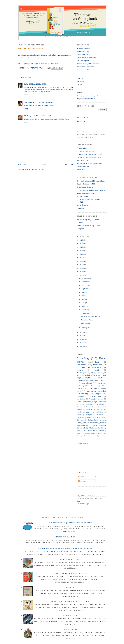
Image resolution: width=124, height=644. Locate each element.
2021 (82, 251)
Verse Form (96, 396)
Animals (99, 367)
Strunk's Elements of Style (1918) (89, 226)
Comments (83, 481)
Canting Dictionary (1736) (86, 184)
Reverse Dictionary (84, 196)
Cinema (80, 402)
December (85, 278)
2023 (82, 247)
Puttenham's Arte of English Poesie (89, 157)
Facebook (80, 78)
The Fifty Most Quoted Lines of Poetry (70, 523)
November (85, 282)
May (83, 303)
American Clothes (70, 559)
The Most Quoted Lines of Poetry (70, 573)
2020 (82, 254)
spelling (79, 410)
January (85, 328)
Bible (82, 378)
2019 (82, 258)
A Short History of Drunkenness (88, 64)
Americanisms (89, 404)
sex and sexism (84, 375)
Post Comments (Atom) (36, 169)
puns (105, 417)
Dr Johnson (100, 404)
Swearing (85, 394)
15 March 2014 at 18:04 (42, 116)
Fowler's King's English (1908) (88, 219)
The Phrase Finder (83, 166)
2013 (82, 332)
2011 (82, 339)
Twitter (79, 84)
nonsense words (84, 425)
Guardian (80, 222)
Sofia (26, 84)
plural (102, 407)
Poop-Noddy (70, 587)
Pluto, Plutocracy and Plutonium (70, 601)
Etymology (83, 358)
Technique (81, 372)
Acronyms (89, 410)
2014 (82, 275)
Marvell (82, 428)
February (85, 313)
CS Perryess (29, 116)
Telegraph (80, 229)
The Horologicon (83, 61)
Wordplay (103, 423)
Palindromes (93, 428)
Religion (93, 381)
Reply (26, 95)
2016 (82, 268)
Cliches (79, 417)
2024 (82, 244)
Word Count (81, 169)
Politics (104, 378)
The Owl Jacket (70, 629)
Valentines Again (87, 320)
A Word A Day (82, 148)
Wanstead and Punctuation (90, 316)
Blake (78, 433)
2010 (82, 343)
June (83, 299)
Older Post (69, 164)
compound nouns (84, 436)
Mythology (81, 386)
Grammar (80, 407)
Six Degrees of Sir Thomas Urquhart (90, 163)
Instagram (80, 81)
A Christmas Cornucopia (86, 67)
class (105, 433)
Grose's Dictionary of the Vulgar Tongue (91, 190)
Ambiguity (98, 394)
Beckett (82, 420)
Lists (85, 423)
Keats (97, 410)
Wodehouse (99, 412)
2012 (82, 336)
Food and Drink (84, 367)
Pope (95, 402)
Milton (83, 388)
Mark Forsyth (82, 121)
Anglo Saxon (91, 391)
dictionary (93, 386)
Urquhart (97, 417)
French (91, 399)
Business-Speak (93, 420)
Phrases (80, 370)
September (86, 289)
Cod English (70, 615)
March (84, 310)
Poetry (98, 362)
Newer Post (22, 164)
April (84, 306)
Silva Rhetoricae (83, 160)
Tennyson (80, 396)
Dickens (104, 391)
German (104, 425)
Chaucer (100, 383)
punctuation (81, 399)
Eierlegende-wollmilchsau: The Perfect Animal (65, 548)
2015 (82, 272)
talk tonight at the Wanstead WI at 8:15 (44, 63)
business (80, 415)
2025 (82, 240)
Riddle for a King (83, 51)
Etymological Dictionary (86, 187)
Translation (100, 415)
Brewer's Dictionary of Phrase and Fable (91, 181)
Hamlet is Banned (65, 537)
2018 (82, 261)
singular (101, 431)
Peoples (88, 402)
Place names (93, 378)
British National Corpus (85, 151)
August (84, 292)
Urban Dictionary (83, 205)
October (85, 285)
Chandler (95, 425)
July (83, 296)
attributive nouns (96, 433)
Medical (83, 381)
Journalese (97, 365)
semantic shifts (101, 375)
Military (104, 386)
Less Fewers (86, 323)
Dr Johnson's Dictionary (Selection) (89, 154)
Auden (79, 383)
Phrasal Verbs (93, 423)
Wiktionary (81, 208)
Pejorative (88, 417)
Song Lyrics (96, 372)
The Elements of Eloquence (87, 58)
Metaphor (89, 415)
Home (46, 164)
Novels (97, 370)
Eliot (101, 381)
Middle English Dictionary (86, 193)
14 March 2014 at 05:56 (37, 84)
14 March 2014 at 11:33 (47, 102)
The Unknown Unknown (86, 70)
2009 (82, 346)
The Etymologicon (83, 54)
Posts (81, 477)
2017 (82, 265)
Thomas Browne (92, 407)
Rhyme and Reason (84, 48)
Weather (89, 412)
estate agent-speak (90, 431)
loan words (94, 436)
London (100, 399)
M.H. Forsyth (29, 102)
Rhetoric (89, 383)
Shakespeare (82, 365)
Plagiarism (86, 433)
